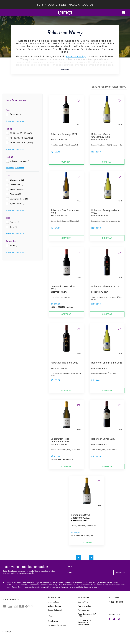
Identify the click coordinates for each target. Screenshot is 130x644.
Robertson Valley (76, 57)
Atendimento (53, 621)
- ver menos (19, 121)
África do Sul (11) (18, 115)
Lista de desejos (54, 606)
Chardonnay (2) (17, 180)
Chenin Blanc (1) (17, 185)
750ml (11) (15, 246)
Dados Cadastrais (55, 610)
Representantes (84, 606)
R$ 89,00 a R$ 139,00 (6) (21, 133)
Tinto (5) (14, 227)
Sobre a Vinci (83, 602)
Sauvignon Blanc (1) (19, 199)
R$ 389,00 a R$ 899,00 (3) (21, 143)
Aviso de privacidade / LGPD (87, 615)
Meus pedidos (53, 602)
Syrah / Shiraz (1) (18, 204)
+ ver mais (65, 69)
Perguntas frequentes (57, 625)
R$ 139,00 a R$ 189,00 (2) (21, 138)
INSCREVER (120, 573)
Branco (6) (15, 222)
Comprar (66, 162)
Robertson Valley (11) (20, 161)
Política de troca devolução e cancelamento (84, 622)
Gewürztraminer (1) (19, 189)
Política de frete (84, 610)
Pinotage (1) (15, 194)
